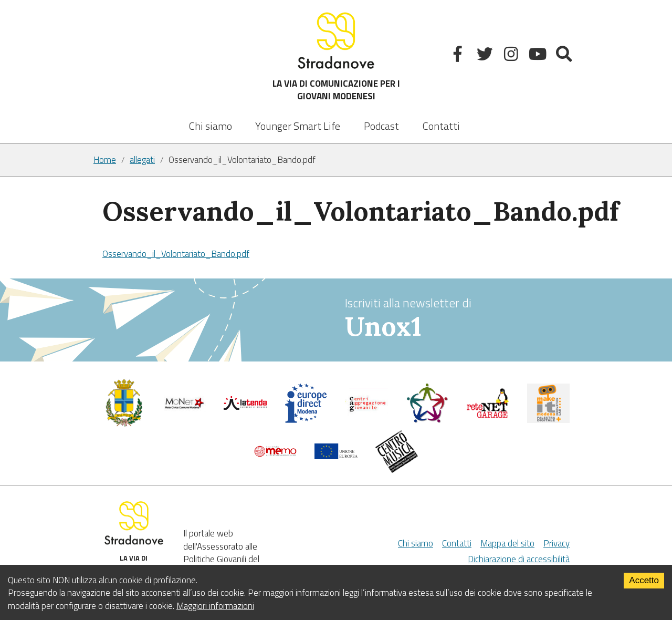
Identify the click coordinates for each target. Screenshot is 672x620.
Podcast (381, 126)
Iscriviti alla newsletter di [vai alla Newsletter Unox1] (462, 319)
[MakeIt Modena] (549, 420)
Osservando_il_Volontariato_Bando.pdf (176, 254)
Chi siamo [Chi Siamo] (416, 543)
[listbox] (298, 119)
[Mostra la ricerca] (565, 56)
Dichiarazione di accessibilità (519, 559)
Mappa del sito (507, 543)
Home (105, 160)
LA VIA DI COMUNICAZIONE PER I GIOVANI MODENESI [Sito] (336, 56)
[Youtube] (539, 56)
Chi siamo (211, 126)
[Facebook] (459, 56)
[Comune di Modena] (185, 408)
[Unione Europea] (336, 456)
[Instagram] (512, 56)
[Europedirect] (306, 420)
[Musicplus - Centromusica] (397, 470)
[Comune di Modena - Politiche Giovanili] (124, 424)
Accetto (644, 580)
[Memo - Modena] (276, 454)
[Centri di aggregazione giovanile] (366, 416)
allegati (142, 160)
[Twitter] (486, 56)
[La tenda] (245, 407)
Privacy (556, 543)
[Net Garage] (488, 416)
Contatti (441, 126)
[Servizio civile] (427, 420)
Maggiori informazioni (215, 606)
